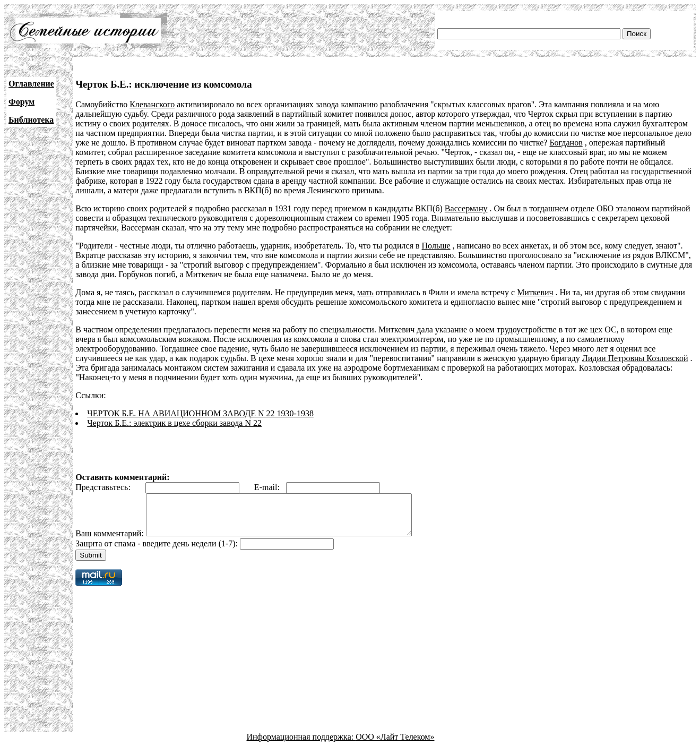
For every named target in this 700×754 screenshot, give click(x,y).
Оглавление (31, 84)
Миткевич (535, 292)
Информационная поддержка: (301, 745)
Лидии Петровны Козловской (635, 358)
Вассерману (466, 208)
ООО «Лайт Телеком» (395, 745)
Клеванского (152, 104)
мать (365, 292)
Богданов (566, 143)
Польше (436, 246)
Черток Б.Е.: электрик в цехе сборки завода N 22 (174, 423)
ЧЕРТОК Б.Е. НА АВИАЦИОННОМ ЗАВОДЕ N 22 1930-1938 (200, 413)
